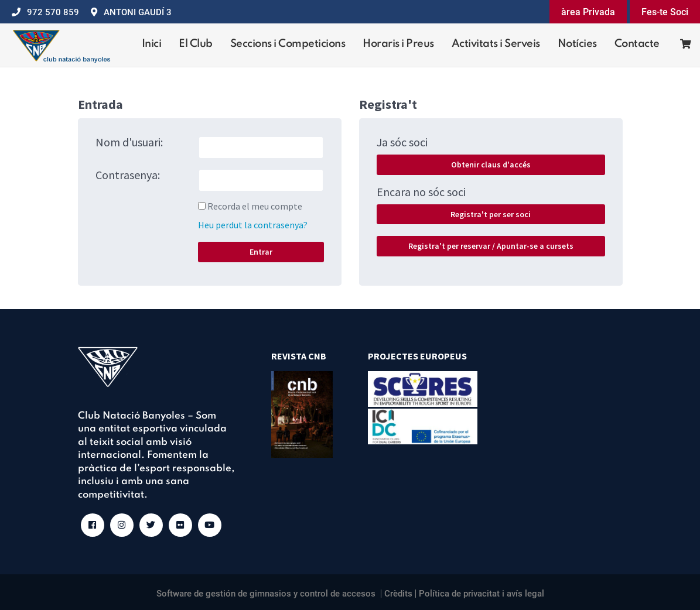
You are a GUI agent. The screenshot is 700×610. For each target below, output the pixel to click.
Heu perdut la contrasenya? (253, 225)
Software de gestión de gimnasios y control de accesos (266, 594)
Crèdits (398, 594)
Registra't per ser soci (491, 214)
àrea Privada (588, 12)
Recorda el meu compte (255, 206)
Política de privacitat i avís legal (482, 594)
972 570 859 (53, 12)
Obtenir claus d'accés (491, 165)
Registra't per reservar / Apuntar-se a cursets (491, 246)
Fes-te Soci (665, 12)
